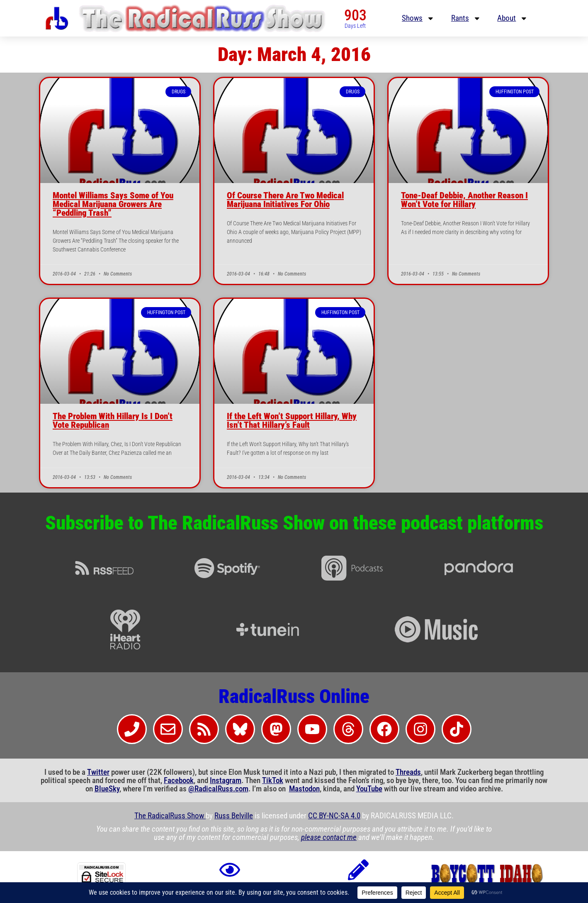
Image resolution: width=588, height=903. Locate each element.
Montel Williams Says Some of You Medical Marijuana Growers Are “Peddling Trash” (113, 204)
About (513, 18)
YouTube (369, 789)
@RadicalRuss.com (218, 789)
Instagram (226, 781)
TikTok (273, 781)
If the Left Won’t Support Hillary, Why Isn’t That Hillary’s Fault (292, 421)
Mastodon (304, 789)
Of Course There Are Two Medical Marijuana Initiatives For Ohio (285, 200)
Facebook (179, 781)
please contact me (329, 837)
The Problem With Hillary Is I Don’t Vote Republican (113, 421)
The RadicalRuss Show (170, 816)
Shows (418, 18)
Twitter (98, 772)
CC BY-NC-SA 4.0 (334, 816)
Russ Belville (234, 816)
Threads (408, 772)
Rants (466, 18)
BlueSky (107, 789)
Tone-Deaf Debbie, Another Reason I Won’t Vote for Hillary (464, 200)
